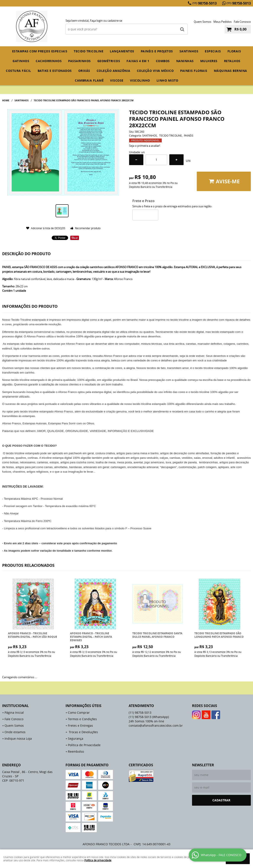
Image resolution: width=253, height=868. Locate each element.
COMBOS (163, 61)
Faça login (96, 21)
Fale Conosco (242, 22)
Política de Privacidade (84, 745)
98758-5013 (205, 3)
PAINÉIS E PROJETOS (157, 51)
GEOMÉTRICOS (109, 61)
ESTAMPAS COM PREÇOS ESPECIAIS (40, 51)
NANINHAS (185, 61)
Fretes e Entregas (80, 725)
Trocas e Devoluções (83, 732)
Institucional (15, 706)
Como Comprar (79, 713)
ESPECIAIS (213, 51)
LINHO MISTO (167, 80)
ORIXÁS (84, 71)
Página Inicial (14, 713)
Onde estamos (15, 732)
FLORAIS (234, 51)
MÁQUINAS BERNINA (231, 71)
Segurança (76, 738)
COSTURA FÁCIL (18, 71)
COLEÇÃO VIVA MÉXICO (155, 71)
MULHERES (209, 61)
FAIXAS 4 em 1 (138, 61)
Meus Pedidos (223, 22)
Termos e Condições (82, 719)
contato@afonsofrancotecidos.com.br (156, 725)
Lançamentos (122, 51)
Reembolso (76, 751)
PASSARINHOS (79, 61)
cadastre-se (115, 21)
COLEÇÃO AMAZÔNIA (114, 71)
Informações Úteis (83, 706)
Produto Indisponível (158, 604)
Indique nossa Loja (18, 738)
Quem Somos (203, 22)
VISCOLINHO (140, 80)
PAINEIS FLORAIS (194, 71)
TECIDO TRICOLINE (89, 51)
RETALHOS (232, 61)
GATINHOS (21, 61)
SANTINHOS (189, 51)
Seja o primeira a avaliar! (145, 146)
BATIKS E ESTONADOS (55, 71)
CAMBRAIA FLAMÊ (89, 80)
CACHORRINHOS (49, 61)
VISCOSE (117, 80)
